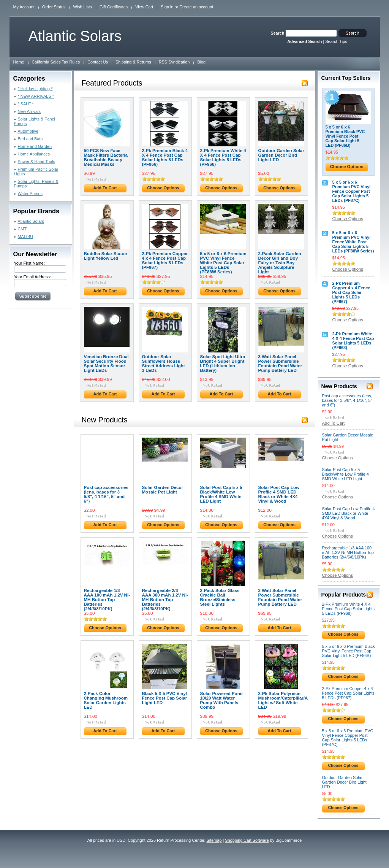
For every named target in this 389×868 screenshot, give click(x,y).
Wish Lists (82, 7)
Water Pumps (30, 194)
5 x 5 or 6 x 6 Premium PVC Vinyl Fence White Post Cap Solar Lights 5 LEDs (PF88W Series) (223, 263)
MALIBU (26, 236)
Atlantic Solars (31, 221)
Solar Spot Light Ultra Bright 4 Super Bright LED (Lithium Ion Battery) (223, 363)
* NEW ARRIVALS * (36, 96)
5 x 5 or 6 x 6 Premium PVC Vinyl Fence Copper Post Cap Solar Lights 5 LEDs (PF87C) (352, 191)
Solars (75, 36)
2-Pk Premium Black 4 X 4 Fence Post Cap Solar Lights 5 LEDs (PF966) (165, 157)
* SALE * (26, 104)
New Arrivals (29, 111)
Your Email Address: (33, 277)
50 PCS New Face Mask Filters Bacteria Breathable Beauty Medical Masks (106, 157)
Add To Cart (105, 188)
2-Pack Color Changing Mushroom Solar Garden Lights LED (106, 700)
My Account (24, 7)
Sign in (167, 7)
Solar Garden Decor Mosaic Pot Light (163, 490)
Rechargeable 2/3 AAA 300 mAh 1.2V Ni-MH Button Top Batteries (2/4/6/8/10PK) (165, 600)
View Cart (144, 7)
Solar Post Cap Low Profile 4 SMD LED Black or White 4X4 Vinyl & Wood (279, 494)
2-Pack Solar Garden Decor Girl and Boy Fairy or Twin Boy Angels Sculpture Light (280, 263)
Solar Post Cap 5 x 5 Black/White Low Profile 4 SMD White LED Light (221, 494)
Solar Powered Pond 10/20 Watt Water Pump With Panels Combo (221, 700)
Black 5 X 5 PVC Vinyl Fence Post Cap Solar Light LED (165, 698)
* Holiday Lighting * (35, 89)
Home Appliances (34, 154)
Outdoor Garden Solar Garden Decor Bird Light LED (281, 155)
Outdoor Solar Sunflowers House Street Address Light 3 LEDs (164, 363)
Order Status (54, 7)
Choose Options (163, 188)
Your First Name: (29, 263)
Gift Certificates (114, 7)
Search (277, 33)
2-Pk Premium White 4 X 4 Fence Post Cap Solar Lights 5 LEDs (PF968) (223, 157)
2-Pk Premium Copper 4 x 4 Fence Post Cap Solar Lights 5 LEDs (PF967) (165, 260)
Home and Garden (35, 146)
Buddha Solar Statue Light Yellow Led (106, 256)
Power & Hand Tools (36, 162)
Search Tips (336, 41)
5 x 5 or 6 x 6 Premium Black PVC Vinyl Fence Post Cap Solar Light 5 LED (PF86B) (345, 136)
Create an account (196, 7)
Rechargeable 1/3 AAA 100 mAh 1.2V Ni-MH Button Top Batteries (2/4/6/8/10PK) (107, 600)
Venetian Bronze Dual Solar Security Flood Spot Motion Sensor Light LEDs (106, 363)
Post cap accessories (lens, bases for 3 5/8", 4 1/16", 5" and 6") (106, 494)
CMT (22, 229)
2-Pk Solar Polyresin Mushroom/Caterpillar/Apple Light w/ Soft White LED (288, 700)
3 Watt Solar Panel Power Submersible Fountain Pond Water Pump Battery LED (280, 363)
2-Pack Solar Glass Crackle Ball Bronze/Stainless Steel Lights (220, 597)
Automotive (28, 131)
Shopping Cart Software (247, 840)
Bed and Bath (30, 139)
